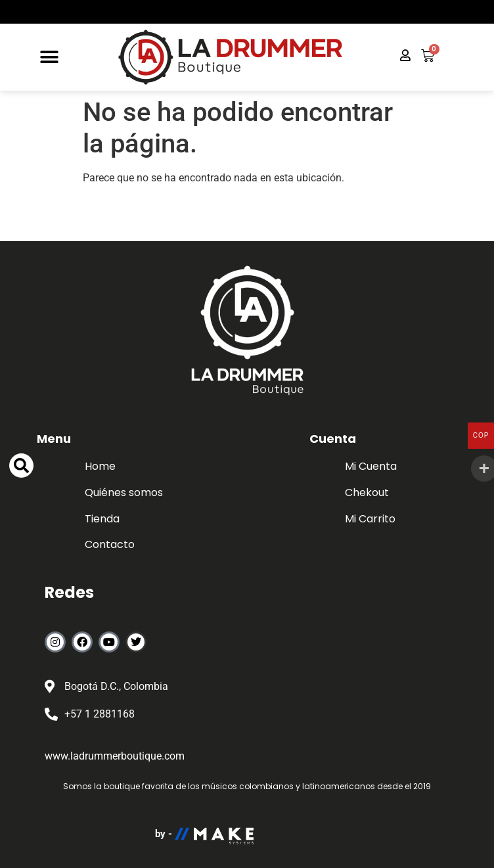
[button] (50, 57)
